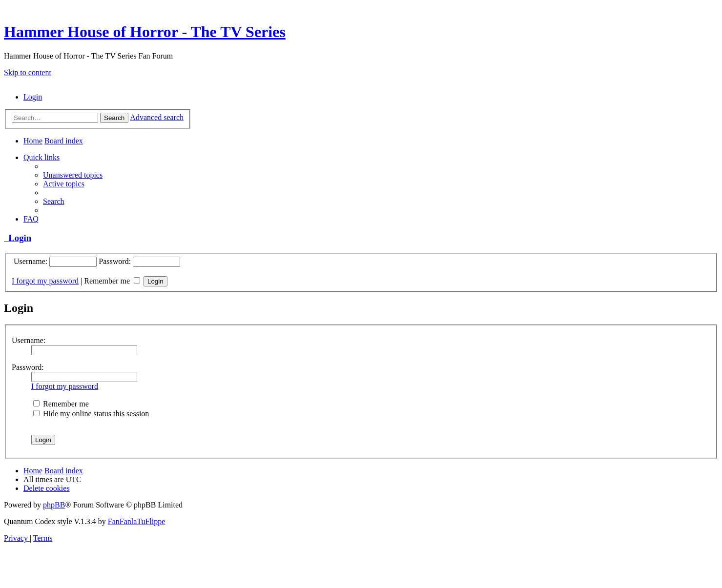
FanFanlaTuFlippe (137, 521)
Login (18, 238)
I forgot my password (45, 281)
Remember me (112, 281)
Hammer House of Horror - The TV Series (145, 32)
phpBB (54, 505)
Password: (28, 367)
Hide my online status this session (91, 414)
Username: (29, 340)
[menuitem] (33, 97)
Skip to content (28, 72)
